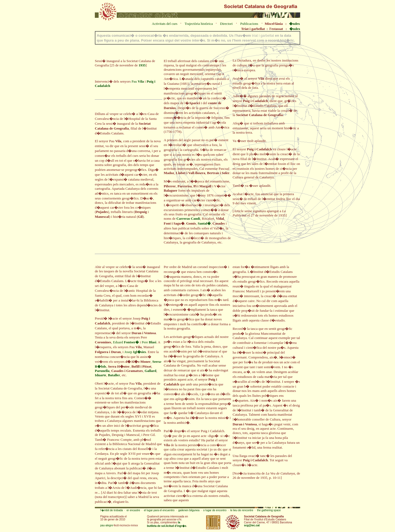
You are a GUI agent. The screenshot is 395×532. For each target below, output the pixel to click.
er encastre (133, 510)
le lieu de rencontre (242, 510)
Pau (138, 81)
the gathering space (269, 510)
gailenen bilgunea (189, 510)
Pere (149, 342)
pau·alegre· (107, 525)
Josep (135, 352)
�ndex (294, 24)
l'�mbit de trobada (112, 510)
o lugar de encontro (215, 510)
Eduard (126, 342)
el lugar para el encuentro (159, 510)
